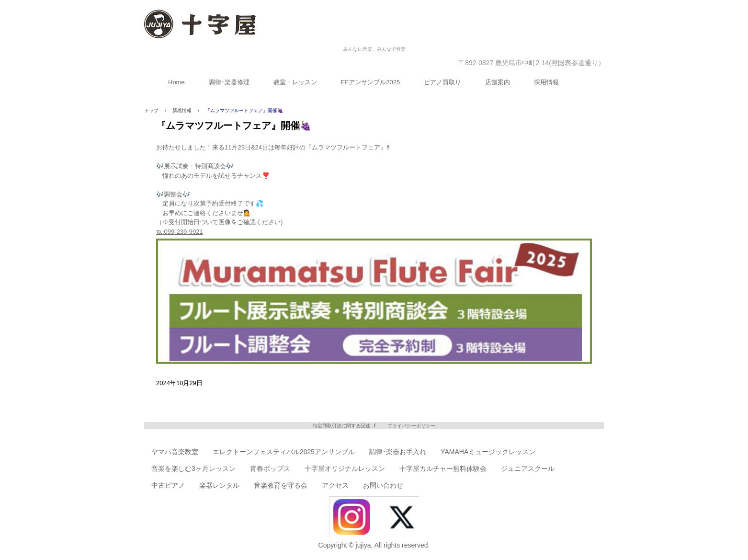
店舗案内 (498, 82)
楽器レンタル (219, 485)
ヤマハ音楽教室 (175, 452)
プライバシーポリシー (411, 426)
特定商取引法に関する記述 (341, 426)
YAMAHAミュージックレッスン (488, 452)
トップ (151, 110)
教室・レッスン (295, 82)
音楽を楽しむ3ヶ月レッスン (193, 469)
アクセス (335, 485)
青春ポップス (270, 469)
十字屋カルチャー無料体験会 (443, 469)
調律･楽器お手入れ (398, 452)
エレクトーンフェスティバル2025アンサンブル (284, 452)
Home (176, 82)
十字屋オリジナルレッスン (345, 469)
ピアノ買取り (442, 82)
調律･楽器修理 (229, 82)
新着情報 (182, 110)
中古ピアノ (168, 485)
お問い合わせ (383, 485)
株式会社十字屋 (374, 39)
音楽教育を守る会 (281, 485)
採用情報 (546, 82)
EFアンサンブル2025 (371, 82)
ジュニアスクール (528, 469)
